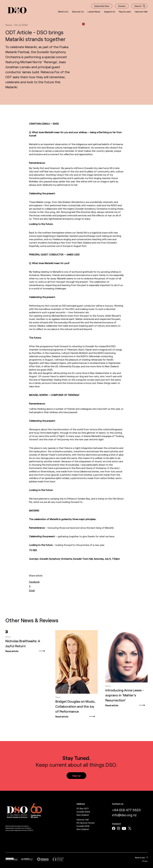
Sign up (76, 776)
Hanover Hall (141, 12)
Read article (25, 651)
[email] (32, 590)
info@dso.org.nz (124, 815)
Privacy (145, 861)
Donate (122, 6)
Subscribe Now (102, 6)
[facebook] (34, 582)
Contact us (118, 804)
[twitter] (30, 586)
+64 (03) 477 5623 (126, 810)
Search (140, 6)
